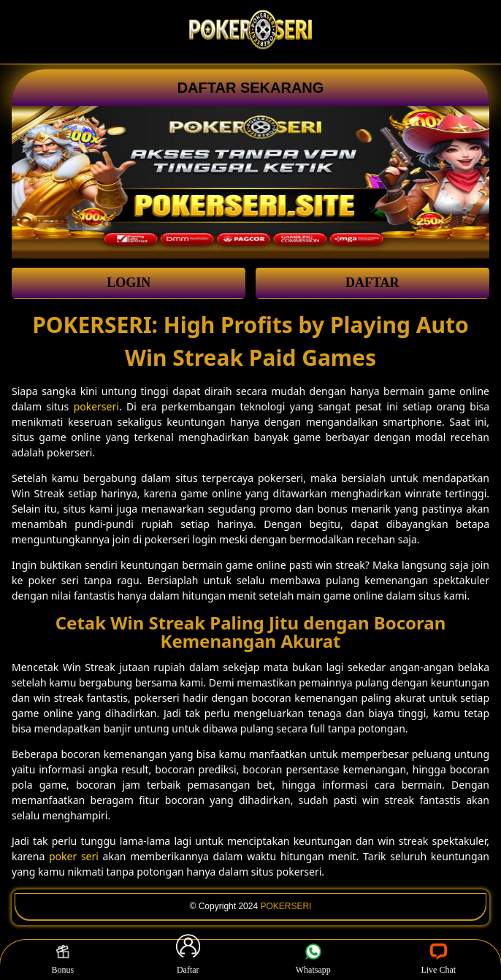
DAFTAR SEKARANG (251, 88)
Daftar (188, 960)
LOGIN (129, 283)
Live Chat (438, 960)
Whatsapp (313, 960)
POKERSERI (286, 906)
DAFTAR (372, 283)
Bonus (62, 960)
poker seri (74, 856)
